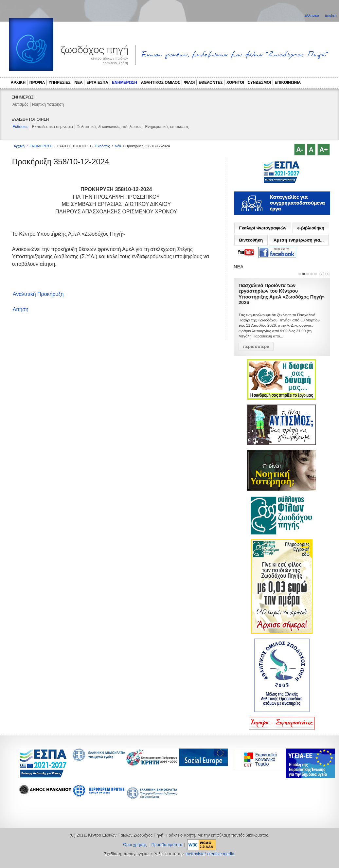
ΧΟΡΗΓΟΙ (235, 82)
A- (300, 150)
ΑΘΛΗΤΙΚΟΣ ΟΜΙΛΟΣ (161, 82)
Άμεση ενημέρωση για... (299, 240)
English (331, 15)
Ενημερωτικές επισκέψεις (167, 127)
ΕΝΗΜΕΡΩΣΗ (125, 82)
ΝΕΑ (78, 82)
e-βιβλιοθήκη (311, 228)
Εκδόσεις (20, 127)
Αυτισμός (20, 104)
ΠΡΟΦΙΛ (37, 82)
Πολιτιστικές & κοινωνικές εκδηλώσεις (109, 127)
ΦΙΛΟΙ (189, 82)
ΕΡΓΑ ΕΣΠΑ (97, 82)
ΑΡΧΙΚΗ (18, 82)
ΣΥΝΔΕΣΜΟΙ (259, 82)
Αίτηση (21, 309)
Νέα (118, 146)
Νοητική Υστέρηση (48, 104)
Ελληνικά (312, 15)
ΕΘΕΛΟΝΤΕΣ (211, 82)
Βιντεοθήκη (251, 240)
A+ (324, 150)
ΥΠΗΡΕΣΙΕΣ (60, 82)
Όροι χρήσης (135, 845)
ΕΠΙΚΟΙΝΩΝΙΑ (288, 82)
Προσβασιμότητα (167, 845)
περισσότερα (256, 341)
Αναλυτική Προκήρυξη (38, 294)
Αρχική (19, 146)
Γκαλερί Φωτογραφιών (263, 228)
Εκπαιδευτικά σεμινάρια (52, 127)
